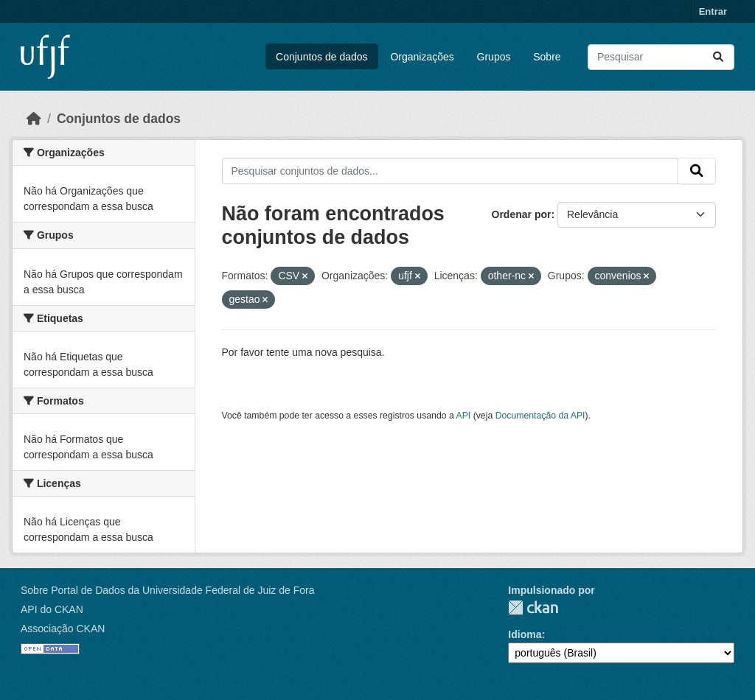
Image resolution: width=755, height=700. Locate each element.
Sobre (547, 57)
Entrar (713, 11)
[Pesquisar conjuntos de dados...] (661, 57)
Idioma (525, 634)
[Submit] (718, 57)
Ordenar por (522, 214)
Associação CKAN (63, 629)
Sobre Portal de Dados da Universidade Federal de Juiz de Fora (167, 590)
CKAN (533, 608)
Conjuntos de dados (322, 57)
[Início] (34, 119)
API (464, 416)
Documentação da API (540, 416)
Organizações (422, 57)
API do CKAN (52, 609)
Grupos (494, 57)
